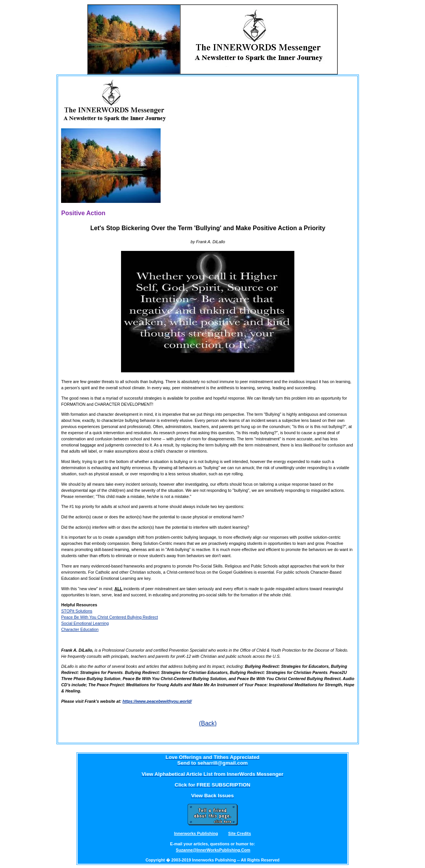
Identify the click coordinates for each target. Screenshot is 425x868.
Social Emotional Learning (85, 623)
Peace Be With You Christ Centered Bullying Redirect (110, 617)
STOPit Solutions (77, 611)
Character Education (80, 629)
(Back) (208, 723)
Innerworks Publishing (196, 833)
